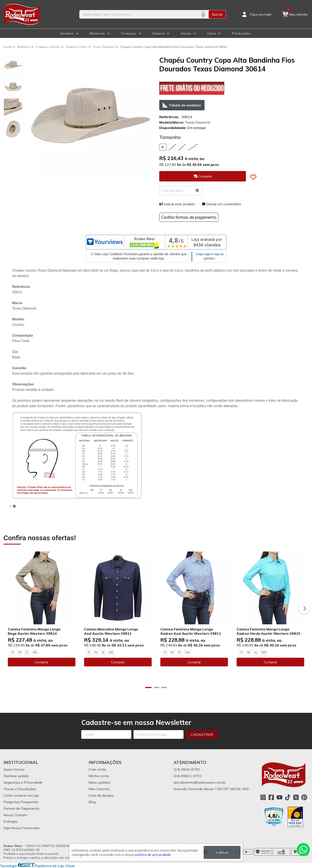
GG (193, 147)
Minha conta (99, 776)
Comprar (42, 662)
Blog (92, 802)
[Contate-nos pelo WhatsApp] (303, 850)
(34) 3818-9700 (187, 769)
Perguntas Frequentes (21, 802)
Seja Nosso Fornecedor (22, 828)
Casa (212, 33)
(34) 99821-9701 (188, 776)
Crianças (129, 33)
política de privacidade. (153, 855)
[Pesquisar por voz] (203, 14)
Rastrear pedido (16, 776)
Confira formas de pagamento (189, 217)
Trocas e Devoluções (20, 789)
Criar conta (97, 769)
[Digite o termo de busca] (139, 14)
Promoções (242, 33)
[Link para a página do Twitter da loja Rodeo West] (296, 797)
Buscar (217, 14)
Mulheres (98, 33)
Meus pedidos (100, 782)
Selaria (159, 33)
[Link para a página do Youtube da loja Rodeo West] (279, 797)
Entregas (11, 821)
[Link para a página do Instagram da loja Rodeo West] (263, 797)
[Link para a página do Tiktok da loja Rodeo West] (288, 797)
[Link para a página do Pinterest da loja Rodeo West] (304, 797)
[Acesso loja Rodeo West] (256, 14)
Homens (67, 33)
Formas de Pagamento (21, 808)
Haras (186, 33)
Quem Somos (14, 769)
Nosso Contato (15, 815)
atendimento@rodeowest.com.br (200, 782)
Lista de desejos (101, 795)
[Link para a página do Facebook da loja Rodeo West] (271, 797)
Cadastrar (202, 734)
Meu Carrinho (99, 789)
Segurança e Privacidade (23, 782)
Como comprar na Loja (21, 795)
